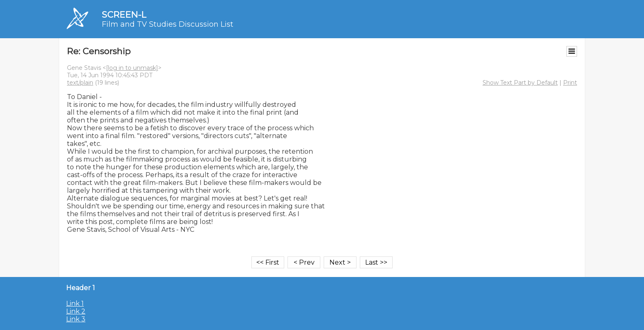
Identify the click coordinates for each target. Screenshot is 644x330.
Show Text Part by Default (520, 83)
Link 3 (76, 319)
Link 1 (75, 303)
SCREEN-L (124, 15)
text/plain (80, 83)
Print (570, 83)
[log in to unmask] (132, 68)
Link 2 (76, 311)
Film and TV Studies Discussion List (168, 24)
